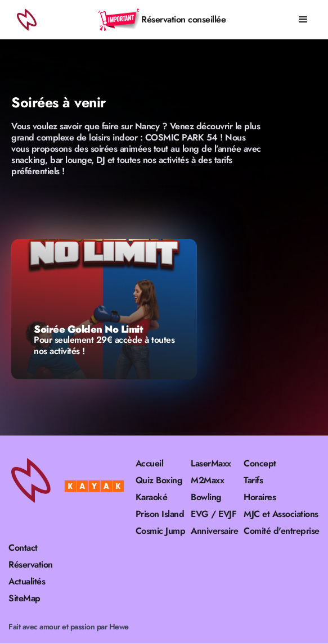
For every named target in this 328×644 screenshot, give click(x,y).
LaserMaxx (211, 464)
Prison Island (160, 514)
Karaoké (152, 497)
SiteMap (24, 598)
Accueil (150, 464)
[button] (303, 20)
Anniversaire (214, 531)
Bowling (206, 497)
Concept (260, 464)
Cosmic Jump (161, 531)
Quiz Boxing (159, 480)
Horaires (260, 497)
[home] (25, 20)
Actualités (27, 582)
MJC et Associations (281, 514)
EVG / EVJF (214, 514)
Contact (23, 548)
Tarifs (253, 480)
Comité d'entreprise (282, 531)
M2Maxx (207, 480)
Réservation (31, 565)
